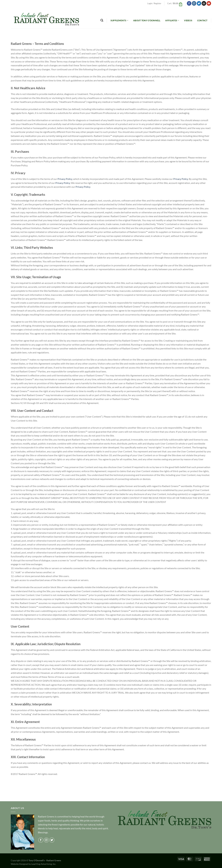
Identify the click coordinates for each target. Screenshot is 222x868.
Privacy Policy (65, 179)
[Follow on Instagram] (194, 3)
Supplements (119, 20)
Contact (202, 20)
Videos (188, 20)
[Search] (102, 20)
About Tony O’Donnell (147, 20)
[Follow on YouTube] (209, 3)
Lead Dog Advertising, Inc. (44, 864)
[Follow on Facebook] (189, 3)
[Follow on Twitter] (199, 3)
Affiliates (172, 20)
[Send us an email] (204, 3)
